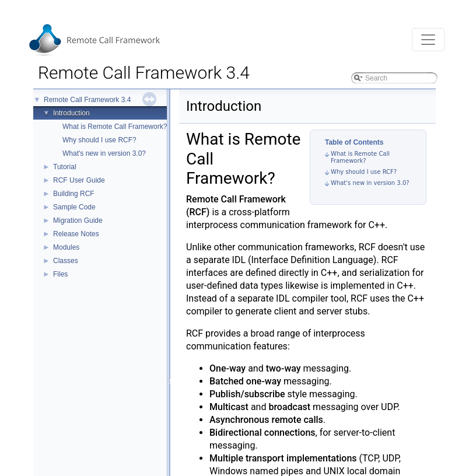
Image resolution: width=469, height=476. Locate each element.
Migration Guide (78, 220)
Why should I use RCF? (99, 140)
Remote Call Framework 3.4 (87, 100)
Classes (66, 261)
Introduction (71, 113)
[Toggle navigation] (428, 40)
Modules (66, 247)
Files (60, 274)
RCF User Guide (79, 180)
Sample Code (74, 207)
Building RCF (74, 194)
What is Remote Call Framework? (115, 127)
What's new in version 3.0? (104, 153)
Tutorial (65, 167)
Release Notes (76, 234)
